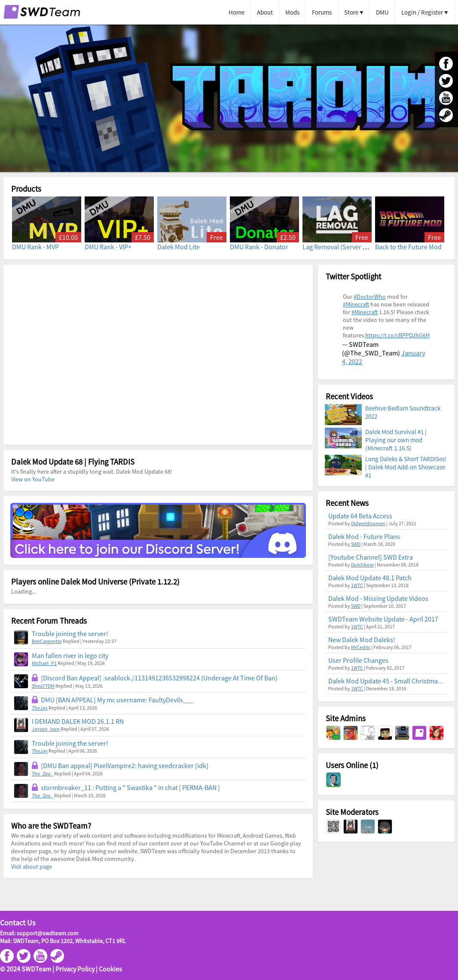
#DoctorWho (370, 297)
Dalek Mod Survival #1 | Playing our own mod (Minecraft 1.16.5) (396, 440)
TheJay (40, 708)
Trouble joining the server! (70, 634)
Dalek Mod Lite (179, 247)
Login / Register (422, 12)
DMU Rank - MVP (35, 247)
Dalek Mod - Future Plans (364, 536)
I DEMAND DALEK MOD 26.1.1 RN (78, 721)
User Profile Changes (358, 660)
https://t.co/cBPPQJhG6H (397, 335)
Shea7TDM (43, 686)
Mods (292, 12)
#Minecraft (356, 304)
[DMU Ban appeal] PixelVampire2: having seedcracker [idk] (125, 766)
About (265, 12)
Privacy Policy (75, 969)
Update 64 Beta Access (360, 516)
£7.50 (143, 237)
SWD (356, 544)
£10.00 (68, 237)
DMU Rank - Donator (259, 247)
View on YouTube (33, 479)
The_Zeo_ (43, 773)
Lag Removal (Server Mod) (340, 247)
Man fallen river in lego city (70, 655)
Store (351, 12)
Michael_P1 (44, 663)
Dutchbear (362, 565)
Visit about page (32, 867)
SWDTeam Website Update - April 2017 (383, 619)
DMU (382, 12)
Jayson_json (46, 729)
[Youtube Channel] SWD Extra (371, 557)
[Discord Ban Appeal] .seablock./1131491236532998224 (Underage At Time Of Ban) (159, 678)
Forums (322, 12)
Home (237, 12)
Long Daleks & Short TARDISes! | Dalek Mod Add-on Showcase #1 (406, 467)
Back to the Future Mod (408, 247)
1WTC (357, 585)
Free (217, 237)
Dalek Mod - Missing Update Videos (378, 598)
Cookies (110, 969)
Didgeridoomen (368, 523)
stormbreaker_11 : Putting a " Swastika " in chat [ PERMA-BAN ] (130, 787)
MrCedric (361, 647)
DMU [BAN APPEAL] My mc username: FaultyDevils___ (117, 700)
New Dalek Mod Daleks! (362, 640)
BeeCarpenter (47, 641)
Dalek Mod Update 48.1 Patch (370, 578)
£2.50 (288, 237)
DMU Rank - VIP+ (108, 247)
